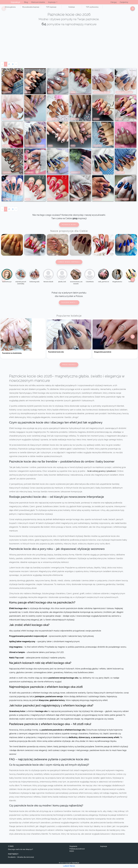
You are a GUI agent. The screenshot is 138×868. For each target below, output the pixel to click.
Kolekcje (60, 8)
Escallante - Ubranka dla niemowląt (21, 859)
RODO (72, 854)
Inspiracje (104, 849)
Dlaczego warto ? (69, 305)
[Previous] (2, 9)
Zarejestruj (124, 2)
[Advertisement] (69, 48)
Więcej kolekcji (69, 367)
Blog (26, 2)
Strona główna (9, 8)
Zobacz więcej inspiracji (69, 264)
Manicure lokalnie (38, 2)
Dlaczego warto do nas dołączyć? (21, 852)
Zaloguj (113, 2)
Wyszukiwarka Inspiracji (26, 8)
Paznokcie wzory (69, 227)
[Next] (132, 9)
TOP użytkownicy (78, 8)
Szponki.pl (15, 2)
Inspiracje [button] (52, 2)
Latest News (69, 866)
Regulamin (73, 849)
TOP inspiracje (43, 8)
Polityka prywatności (77, 851)
